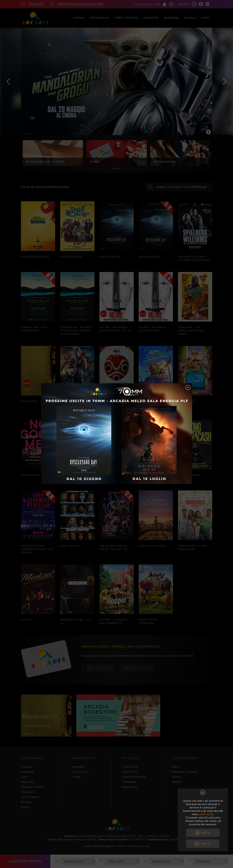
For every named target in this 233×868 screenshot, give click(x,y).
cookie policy (206, 814)
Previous (8, 81)
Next (225, 81)
